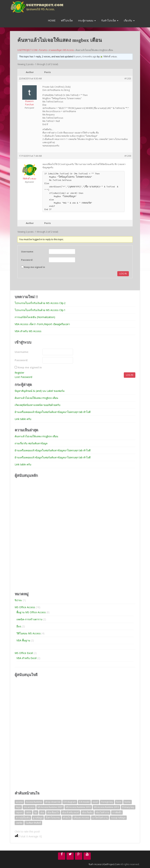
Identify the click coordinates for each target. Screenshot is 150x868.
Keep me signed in (35, 267)
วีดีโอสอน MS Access (29, 633)
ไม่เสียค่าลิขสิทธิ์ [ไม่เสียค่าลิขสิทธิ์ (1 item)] (33, 823)
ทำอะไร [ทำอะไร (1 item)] (67, 818)
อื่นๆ (19, 626)
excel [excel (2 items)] (95, 802)
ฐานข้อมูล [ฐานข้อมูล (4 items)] (38, 818)
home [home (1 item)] (127, 802)
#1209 (128, 156)
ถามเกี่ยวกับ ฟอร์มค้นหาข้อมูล (31, 443)
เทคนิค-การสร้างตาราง (29, 619)
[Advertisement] (42, 534)
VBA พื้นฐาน (23, 640)
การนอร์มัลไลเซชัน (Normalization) (35, 317)
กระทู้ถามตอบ (87, 20)
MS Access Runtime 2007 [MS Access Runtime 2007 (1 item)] (50, 807)
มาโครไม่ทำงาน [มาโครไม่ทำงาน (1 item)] (100, 818)
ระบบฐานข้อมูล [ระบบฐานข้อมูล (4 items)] (118, 818)
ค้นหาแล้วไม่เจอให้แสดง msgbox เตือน (36, 398)
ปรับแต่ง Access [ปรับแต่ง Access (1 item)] (81, 818)
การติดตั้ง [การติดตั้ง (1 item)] (117, 812)
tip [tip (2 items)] (36, 812)
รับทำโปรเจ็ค (110, 20)
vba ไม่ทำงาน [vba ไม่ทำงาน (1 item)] (102, 812)
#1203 (128, 79)
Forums (43, 50)
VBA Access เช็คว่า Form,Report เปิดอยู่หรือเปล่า (42, 324)
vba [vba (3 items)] (42, 812)
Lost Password (23, 377)
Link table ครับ (23, 419)
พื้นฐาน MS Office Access (31, 612)
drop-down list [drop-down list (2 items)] (53, 802)
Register (19, 373)
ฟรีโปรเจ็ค (67, 20)
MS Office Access (25, 607)
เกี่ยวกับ (129, 20)
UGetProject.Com (111, 864)
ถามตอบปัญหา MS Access (61, 50)
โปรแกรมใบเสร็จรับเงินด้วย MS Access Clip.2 (40, 303)
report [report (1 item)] (19, 812)
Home (51, 20)
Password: (27, 260)
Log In (123, 274)
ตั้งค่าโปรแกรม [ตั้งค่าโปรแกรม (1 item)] (53, 818)
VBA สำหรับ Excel (26, 658)
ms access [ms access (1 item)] (29, 807)
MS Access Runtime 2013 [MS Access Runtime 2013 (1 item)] (106, 807)
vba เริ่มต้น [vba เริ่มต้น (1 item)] (87, 812)
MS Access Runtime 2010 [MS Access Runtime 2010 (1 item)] (78, 807)
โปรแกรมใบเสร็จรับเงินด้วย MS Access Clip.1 (40, 310)
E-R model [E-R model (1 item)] (84, 802)
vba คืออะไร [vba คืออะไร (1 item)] (53, 812)
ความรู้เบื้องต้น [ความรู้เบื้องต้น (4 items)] (23, 818)
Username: (27, 252)
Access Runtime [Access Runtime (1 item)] (34, 802)
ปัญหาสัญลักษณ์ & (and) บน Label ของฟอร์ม (40, 391)
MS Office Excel (24, 653)
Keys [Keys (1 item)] (18, 807)
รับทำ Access (95, 864)
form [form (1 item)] (119, 802)
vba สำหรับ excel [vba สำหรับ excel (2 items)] (70, 812)
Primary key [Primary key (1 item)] (128, 807)
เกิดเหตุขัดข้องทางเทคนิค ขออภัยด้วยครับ (37, 405)
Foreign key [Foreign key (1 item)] (107, 802)
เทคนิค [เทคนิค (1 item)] (19, 823)
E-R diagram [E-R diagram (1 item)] (70, 802)
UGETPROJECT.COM (27, 50)
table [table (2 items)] (28, 812)
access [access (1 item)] (19, 802)
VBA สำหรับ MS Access (28, 331)
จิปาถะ (18, 600)
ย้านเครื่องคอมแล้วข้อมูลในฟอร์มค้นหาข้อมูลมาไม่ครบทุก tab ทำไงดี (53, 412)
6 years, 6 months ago (85, 57)
